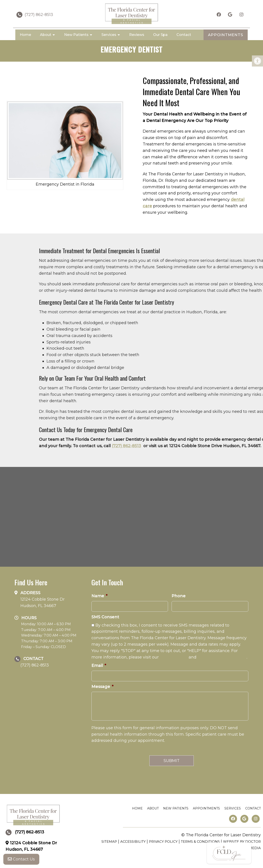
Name (99, 596)
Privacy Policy (174, 657)
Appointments (206, 808)
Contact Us (21, 859)
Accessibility (133, 842)
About (46, 35)
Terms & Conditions (200, 842)
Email (99, 666)
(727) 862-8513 (39, 15)
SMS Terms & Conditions (222, 657)
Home (25, 35)
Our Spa (160, 35)
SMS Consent (105, 617)
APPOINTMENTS (226, 35)
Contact (184, 35)
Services (109, 35)
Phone (179, 596)
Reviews (137, 35)
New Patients (76, 35)
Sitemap (109, 842)
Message (102, 687)
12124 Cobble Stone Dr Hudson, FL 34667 (43, 603)
